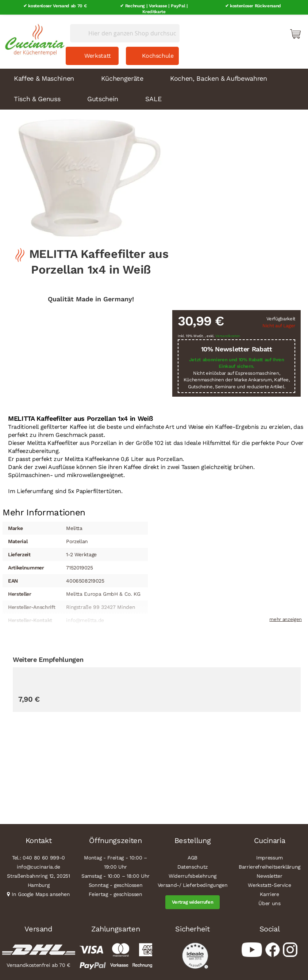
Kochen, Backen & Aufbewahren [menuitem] (218, 77)
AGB (192, 856)
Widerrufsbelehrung (192, 874)
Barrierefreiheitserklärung (269, 865)
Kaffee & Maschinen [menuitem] (44, 77)
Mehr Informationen (44, 510)
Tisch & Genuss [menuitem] (37, 97)
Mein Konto (264, 32)
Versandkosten (228, 334)
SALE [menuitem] (153, 97)
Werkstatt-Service (269, 884)
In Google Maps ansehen (41, 893)
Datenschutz (192, 865)
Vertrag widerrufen (193, 901)
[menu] (154, 88)
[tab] (44, 511)
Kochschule (158, 54)
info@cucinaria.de (38, 865)
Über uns (269, 902)
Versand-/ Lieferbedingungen (193, 884)
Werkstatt (98, 54)
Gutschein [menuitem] (103, 97)
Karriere (269, 893)
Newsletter (269, 874)
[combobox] (125, 32)
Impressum (269, 856)
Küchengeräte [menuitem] (122, 77)
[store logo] (33, 37)
